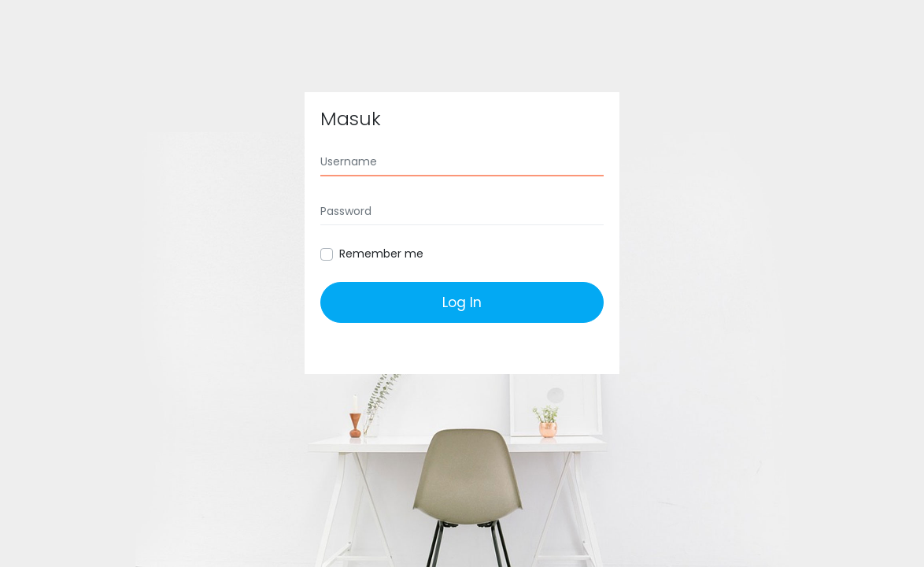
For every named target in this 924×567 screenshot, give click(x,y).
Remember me (381, 254)
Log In (462, 302)
